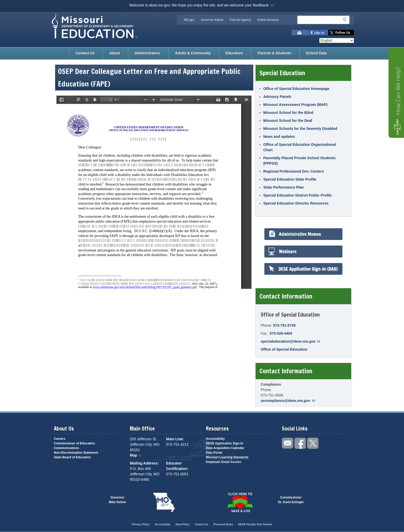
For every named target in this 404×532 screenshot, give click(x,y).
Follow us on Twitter (341, 33)
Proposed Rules (223, 524)
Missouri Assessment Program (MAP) (295, 105)
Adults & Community (193, 53)
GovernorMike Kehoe (117, 500)
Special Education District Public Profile (298, 195)
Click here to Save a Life (240, 502)
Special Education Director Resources (296, 203)
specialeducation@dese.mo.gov (291, 341)
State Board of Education (72, 457)
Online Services (268, 20)
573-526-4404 (281, 333)
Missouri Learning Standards (227, 457)
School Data (316, 53)
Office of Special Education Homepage (296, 89)
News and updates (279, 137)
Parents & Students (275, 53)
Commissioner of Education (74, 443)
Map (136, 455)
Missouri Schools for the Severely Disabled (300, 129)
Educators (234, 53)
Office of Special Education (284, 349)
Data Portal (214, 453)
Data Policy (182, 524)
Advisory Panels (277, 97)
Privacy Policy (141, 524)
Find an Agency (240, 20)
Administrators (147, 53)
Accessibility (215, 439)
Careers (60, 439)
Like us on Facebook (317, 33)
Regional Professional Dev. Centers (294, 171)
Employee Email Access (224, 462)
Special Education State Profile (290, 179)
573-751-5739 (284, 325)
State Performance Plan (284, 187)
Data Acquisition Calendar (225, 448)
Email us (299, 33)
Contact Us (85, 53)
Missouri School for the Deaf (288, 121)
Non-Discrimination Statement (76, 453)
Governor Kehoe (212, 20)
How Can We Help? (398, 91)
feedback (263, 5)
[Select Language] (337, 40)
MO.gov (189, 20)
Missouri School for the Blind (288, 113)
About (115, 53)
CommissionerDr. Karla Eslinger (291, 500)
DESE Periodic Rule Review (255, 524)
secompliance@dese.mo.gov (288, 401)
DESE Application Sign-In (225, 443)
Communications (66, 448)
